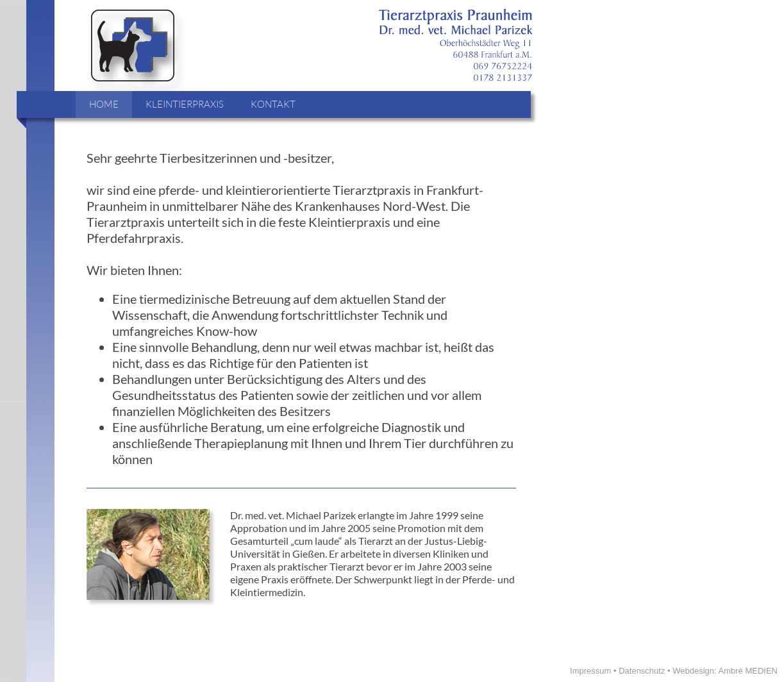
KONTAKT (273, 104)
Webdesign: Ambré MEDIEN (725, 671)
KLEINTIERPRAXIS (185, 104)
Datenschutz (642, 671)
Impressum (590, 671)
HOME (104, 104)
